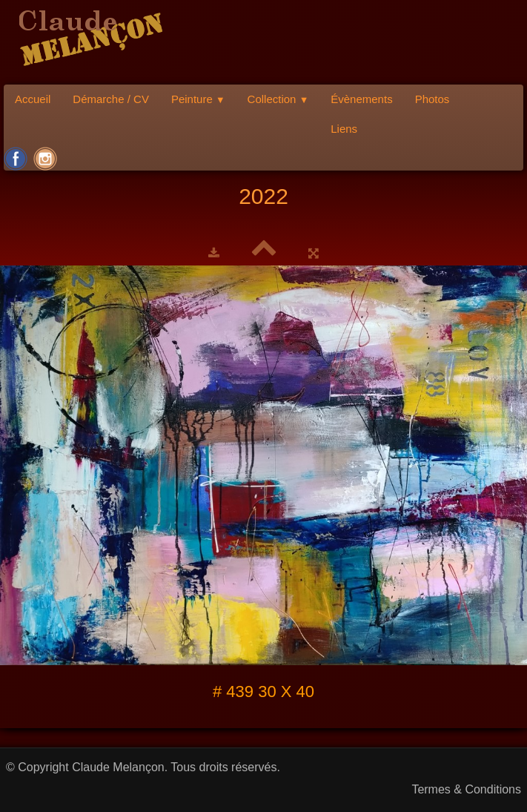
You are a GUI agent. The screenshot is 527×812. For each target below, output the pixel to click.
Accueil (33, 99)
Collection (278, 99)
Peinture (198, 99)
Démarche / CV (111, 99)
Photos (432, 99)
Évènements (361, 99)
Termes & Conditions (466, 789)
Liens (344, 129)
